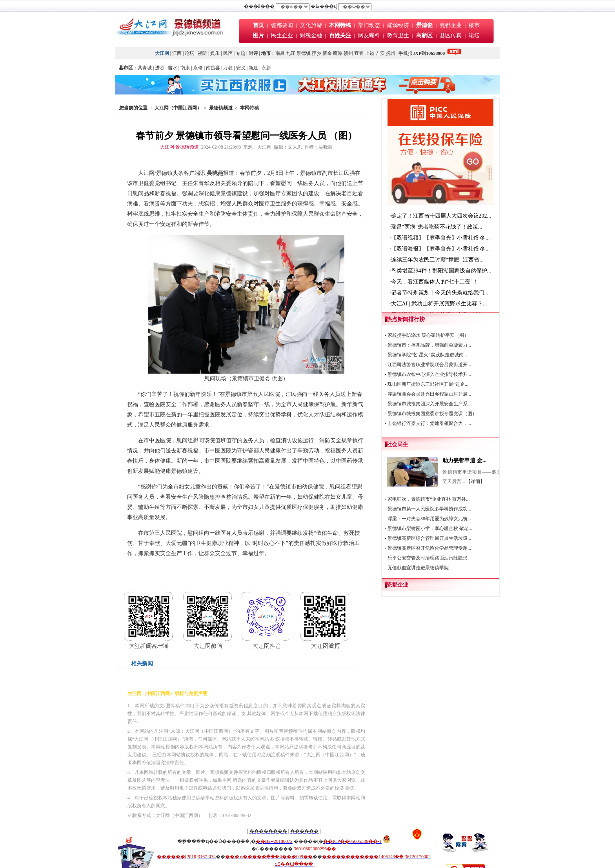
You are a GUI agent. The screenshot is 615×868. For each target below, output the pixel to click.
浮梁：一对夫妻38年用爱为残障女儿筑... (429, 519)
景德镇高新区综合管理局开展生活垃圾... (429, 538)
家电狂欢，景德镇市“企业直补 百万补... (428, 499)
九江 (291, 53)
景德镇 (304, 53)
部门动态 (369, 25)
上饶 (369, 53)
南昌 (280, 53)
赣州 (348, 53)
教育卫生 (398, 35)
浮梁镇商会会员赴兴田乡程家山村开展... (429, 394)
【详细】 (475, 481)
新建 (253, 68)
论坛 (474, 35)
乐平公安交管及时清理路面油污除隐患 (428, 558)
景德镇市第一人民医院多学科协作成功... (429, 509)
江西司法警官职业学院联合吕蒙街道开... (429, 365)
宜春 (359, 53)
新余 (327, 53)
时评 (254, 53)
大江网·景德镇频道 (179, 147)
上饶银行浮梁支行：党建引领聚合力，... (429, 423)
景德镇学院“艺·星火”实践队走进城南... (427, 355)
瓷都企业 (451, 25)
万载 (228, 68)
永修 (198, 68)
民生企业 (282, 35)
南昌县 (213, 68)
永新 (266, 68)
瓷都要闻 (283, 25)
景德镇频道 (221, 108)
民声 (228, 53)
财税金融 (311, 35)
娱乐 (215, 53)
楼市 (474, 25)
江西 (177, 53)
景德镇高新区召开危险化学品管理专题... (429, 548)
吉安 (380, 53)
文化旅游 (311, 25)
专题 (240, 53)
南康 (185, 68)
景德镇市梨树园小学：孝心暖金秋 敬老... (430, 528)
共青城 (145, 68)
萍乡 (317, 53)
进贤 (160, 68)
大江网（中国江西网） (178, 108)
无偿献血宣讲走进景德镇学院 (418, 568)
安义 (241, 68)
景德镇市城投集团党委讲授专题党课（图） (432, 414)
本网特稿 (249, 108)
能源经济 (398, 25)
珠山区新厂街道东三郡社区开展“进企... (428, 384)
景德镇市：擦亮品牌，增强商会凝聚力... (429, 345)
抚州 (391, 53)
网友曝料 (369, 35)
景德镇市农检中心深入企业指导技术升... (429, 374)
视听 (202, 53)
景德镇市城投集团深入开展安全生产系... (429, 404)
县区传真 (451, 35)
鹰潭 (338, 53)
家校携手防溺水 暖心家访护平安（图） (428, 335)
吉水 (173, 68)
